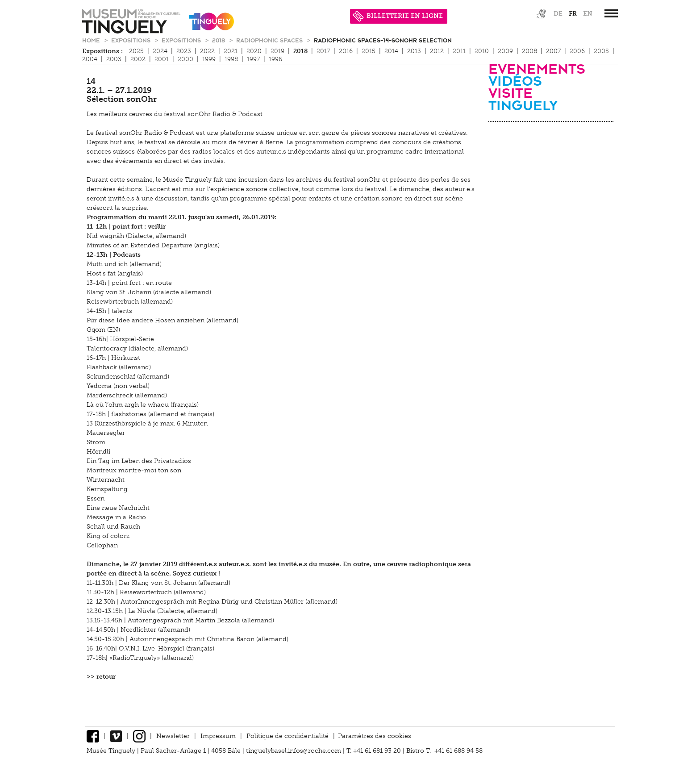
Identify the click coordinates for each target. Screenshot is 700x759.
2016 (346, 51)
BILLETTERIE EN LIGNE (398, 16)
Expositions (132, 40)
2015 (369, 51)
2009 (505, 51)
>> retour (101, 677)
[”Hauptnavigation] (611, 13)
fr (573, 14)
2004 (90, 59)
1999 (209, 59)
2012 (437, 51)
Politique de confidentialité (287, 736)
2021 (231, 51)
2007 (553, 51)
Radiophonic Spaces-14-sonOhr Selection (383, 40)
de (558, 14)
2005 (601, 51)
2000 (185, 59)
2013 (414, 51)
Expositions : (102, 51)
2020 (254, 51)
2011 (459, 51)
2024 (160, 51)
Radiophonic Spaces (270, 40)
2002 (138, 59)
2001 (162, 59)
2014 (391, 51)
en (588, 14)
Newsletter (173, 736)
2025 (136, 51)
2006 (577, 51)
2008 (529, 51)
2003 (114, 59)
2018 (219, 40)
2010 (482, 51)
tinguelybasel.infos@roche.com (294, 751)
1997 (253, 59)
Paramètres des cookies (375, 736)
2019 (277, 51)
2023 (184, 51)
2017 (323, 51)
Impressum (218, 736)
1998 (231, 59)
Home (92, 40)
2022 (207, 51)
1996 (275, 59)
